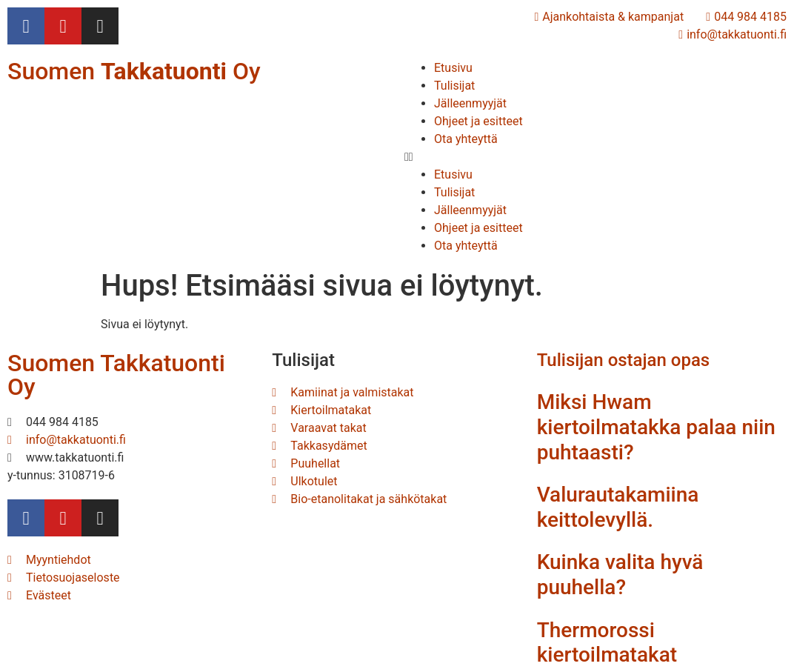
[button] (595, 157)
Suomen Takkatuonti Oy (116, 375)
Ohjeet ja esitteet (478, 121)
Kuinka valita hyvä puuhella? (620, 575)
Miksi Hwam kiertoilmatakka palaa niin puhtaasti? (656, 427)
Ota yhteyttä (466, 139)
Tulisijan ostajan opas (624, 360)
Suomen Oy (134, 71)
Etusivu (453, 68)
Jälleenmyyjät (470, 103)
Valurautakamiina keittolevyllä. (618, 507)
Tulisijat (454, 86)
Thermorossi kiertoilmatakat (607, 643)
